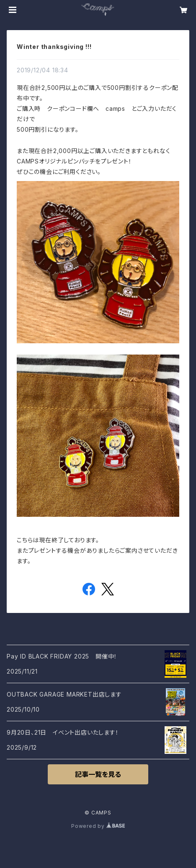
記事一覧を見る (98, 774)
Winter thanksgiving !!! (54, 47)
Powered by (98, 826)
